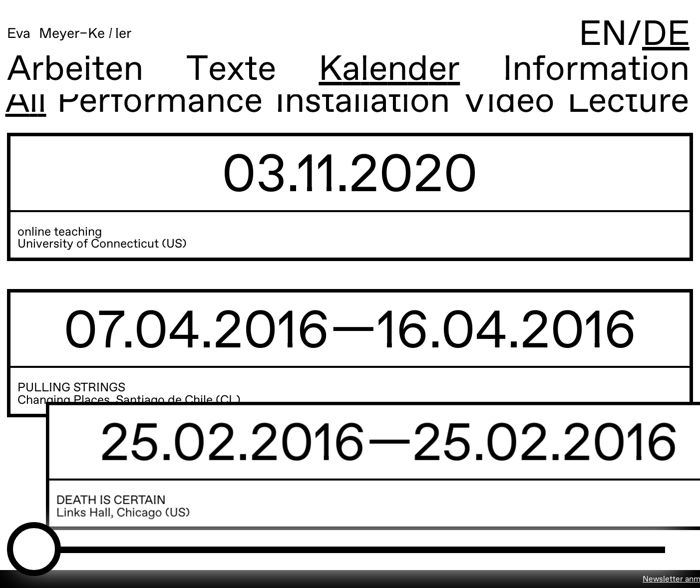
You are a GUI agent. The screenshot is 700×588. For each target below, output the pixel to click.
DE (666, 35)
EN (603, 35)
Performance (148, 102)
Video (497, 102)
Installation (350, 102)
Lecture (616, 102)
